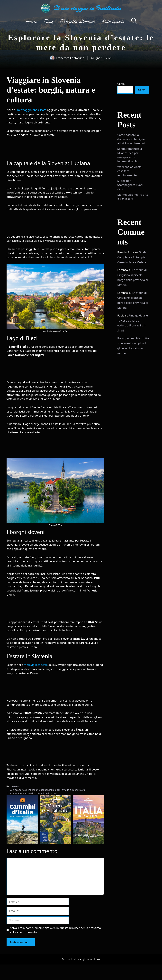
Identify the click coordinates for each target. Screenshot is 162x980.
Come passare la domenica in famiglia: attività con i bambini (131, 139)
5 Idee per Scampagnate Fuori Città (130, 185)
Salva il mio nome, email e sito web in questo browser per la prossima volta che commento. (56, 930)
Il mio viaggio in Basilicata (87, 8)
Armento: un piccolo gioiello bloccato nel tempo (132, 348)
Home (31, 21)
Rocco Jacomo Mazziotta (133, 338)
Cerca (121, 84)
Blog (49, 21)
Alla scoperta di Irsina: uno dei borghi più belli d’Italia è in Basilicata (48, 790)
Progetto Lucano (78, 21)
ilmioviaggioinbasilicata (31, 110)
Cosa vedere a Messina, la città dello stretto (34, 793)
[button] (134, 21)
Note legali (113, 21)
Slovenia (15, 786)
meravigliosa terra (36, 665)
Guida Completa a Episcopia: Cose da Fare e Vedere (132, 257)
